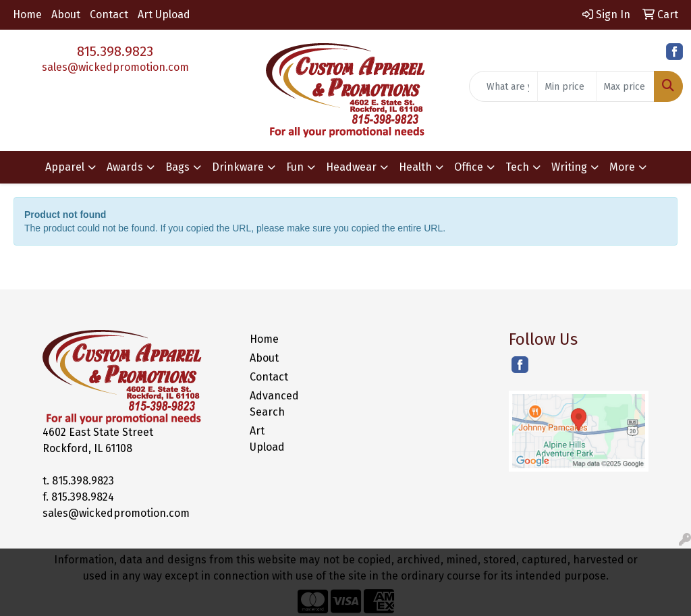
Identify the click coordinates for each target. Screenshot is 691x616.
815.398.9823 (115, 51)
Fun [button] (295, 167)
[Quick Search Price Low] (566, 86)
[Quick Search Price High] (625, 86)
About (66, 15)
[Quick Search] (503, 86)
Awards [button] (125, 167)
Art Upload (164, 15)
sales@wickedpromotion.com (115, 67)
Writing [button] (569, 167)
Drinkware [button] (238, 167)
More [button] (622, 167)
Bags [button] (177, 167)
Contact (109, 15)
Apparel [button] (65, 167)
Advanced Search (274, 404)
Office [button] (469, 167)
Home (27, 15)
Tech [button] (517, 167)
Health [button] (415, 167)
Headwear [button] (351, 167)
